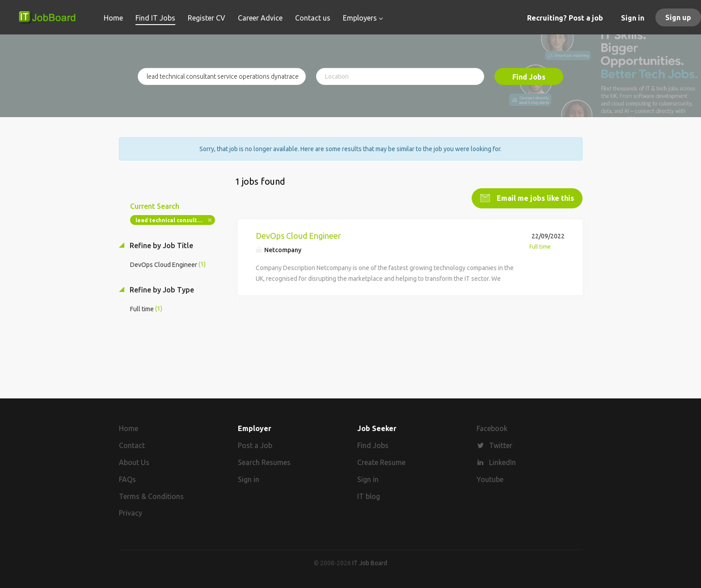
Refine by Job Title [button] (160, 245)
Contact (132, 445)
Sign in (633, 18)
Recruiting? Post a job (565, 18)
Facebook (492, 428)
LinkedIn (503, 462)
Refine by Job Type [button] (161, 290)
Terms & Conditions (151, 496)
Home (129, 428)
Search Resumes (264, 462)
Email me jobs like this (534, 198)
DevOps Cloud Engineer (298, 236)
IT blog (369, 496)
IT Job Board (370, 563)
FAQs (127, 479)
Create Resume (381, 462)
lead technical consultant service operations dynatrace (175, 220)
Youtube (490, 479)
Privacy (131, 513)
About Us (134, 462)
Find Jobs (529, 77)
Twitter (501, 445)
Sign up (678, 17)
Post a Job (255, 445)
